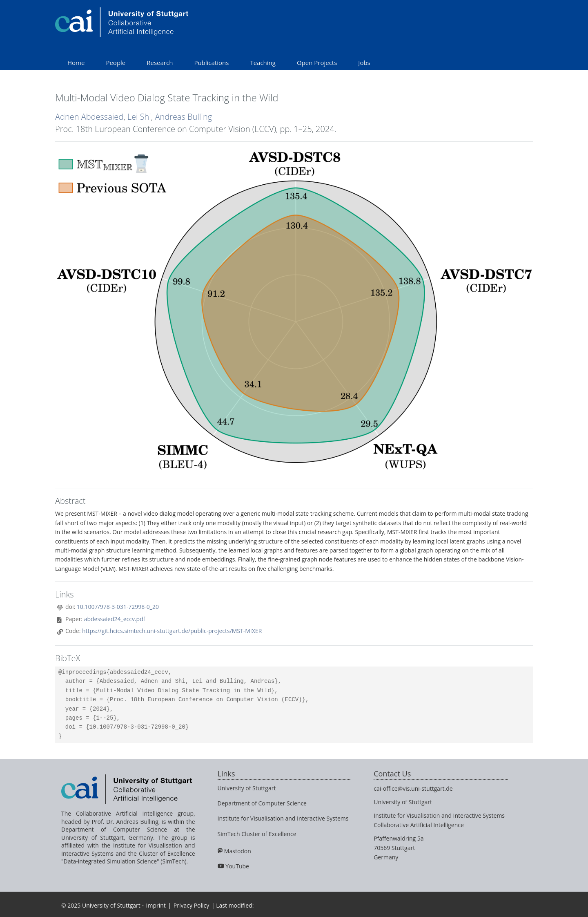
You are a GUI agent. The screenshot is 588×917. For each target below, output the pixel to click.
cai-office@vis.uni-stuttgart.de (413, 788)
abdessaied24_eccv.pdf (115, 619)
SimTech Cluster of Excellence (257, 834)
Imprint (156, 905)
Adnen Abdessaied (89, 117)
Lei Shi (139, 117)
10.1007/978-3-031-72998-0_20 (118, 607)
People (116, 63)
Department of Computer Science (262, 803)
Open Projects (317, 63)
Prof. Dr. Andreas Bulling (125, 822)
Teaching (263, 63)
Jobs (364, 63)
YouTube (237, 866)
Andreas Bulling (183, 117)
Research (160, 63)
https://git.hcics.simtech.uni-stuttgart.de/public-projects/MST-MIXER (172, 631)
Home (76, 63)
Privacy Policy (191, 905)
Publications (211, 63)
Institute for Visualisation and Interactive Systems (283, 818)
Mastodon (238, 851)
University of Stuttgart (247, 788)
